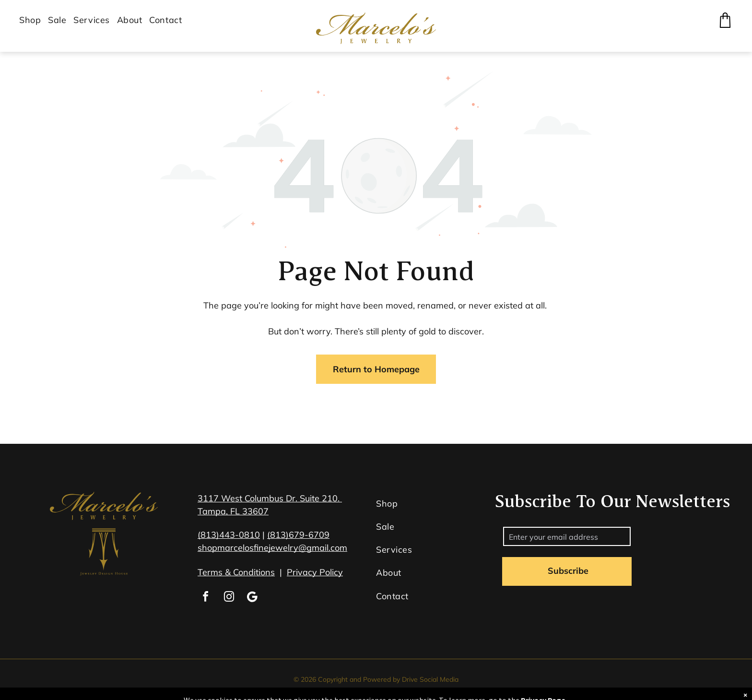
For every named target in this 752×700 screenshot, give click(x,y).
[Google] (252, 598)
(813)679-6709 (298, 535)
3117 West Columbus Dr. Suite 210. (270, 498)
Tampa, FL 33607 (233, 511)
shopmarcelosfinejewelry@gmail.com (272, 548)
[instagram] (229, 598)
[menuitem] (34, 20)
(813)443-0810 (229, 535)
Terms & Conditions (236, 572)
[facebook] (205, 598)
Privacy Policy (315, 572)
